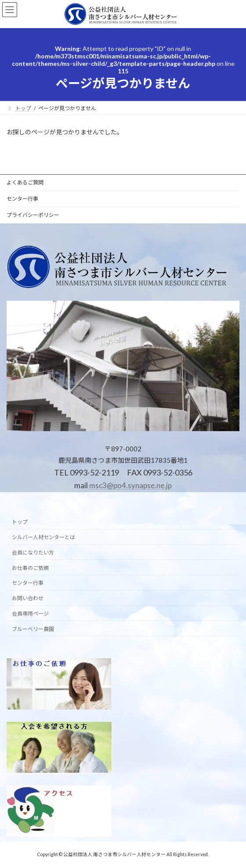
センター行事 (22, 199)
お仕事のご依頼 (30, 568)
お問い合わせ (28, 598)
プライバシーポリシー (33, 215)
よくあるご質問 (25, 182)
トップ (20, 522)
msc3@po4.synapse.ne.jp (130, 485)
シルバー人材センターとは (43, 537)
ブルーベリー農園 (33, 629)
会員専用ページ (30, 614)
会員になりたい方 (33, 553)
